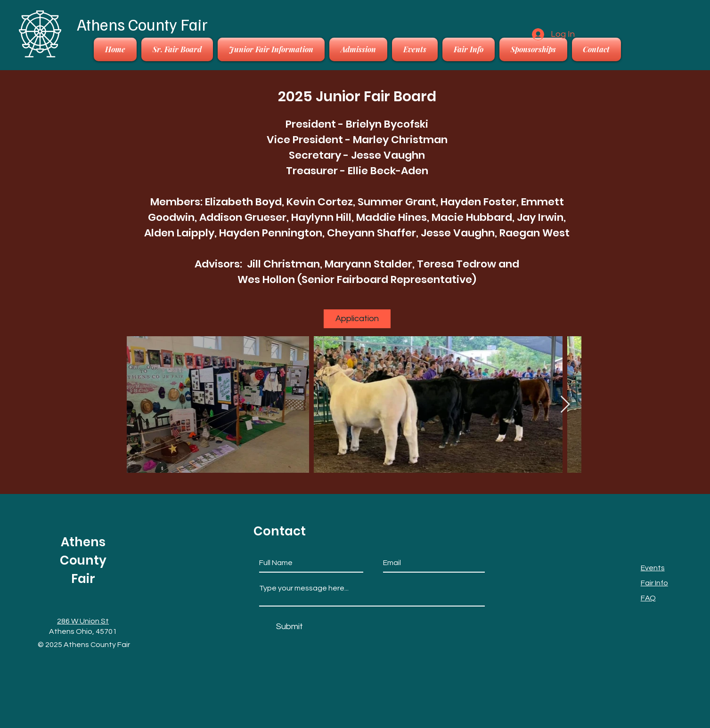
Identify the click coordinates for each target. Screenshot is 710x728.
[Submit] (290, 627)
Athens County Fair (142, 24)
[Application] (357, 319)
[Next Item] (565, 405)
